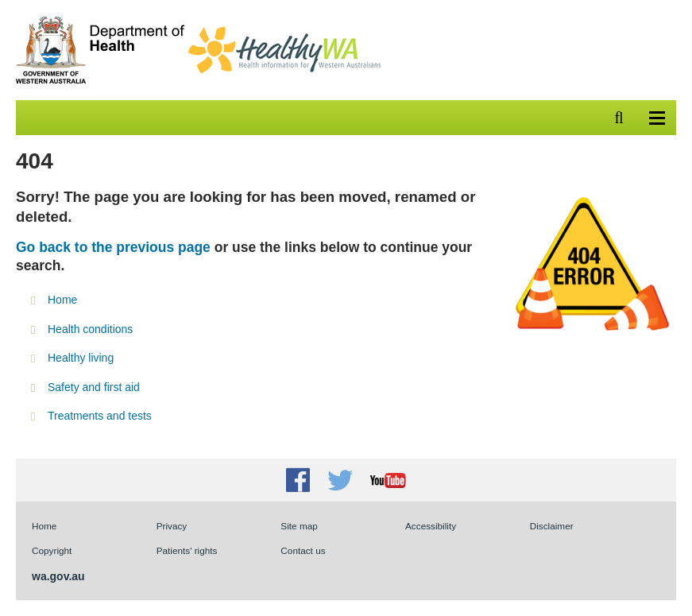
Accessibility (431, 526)
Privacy (172, 526)
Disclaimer (552, 526)
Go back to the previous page (113, 247)
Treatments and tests (100, 416)
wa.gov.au (58, 576)
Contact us (303, 550)
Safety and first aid (94, 387)
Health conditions (90, 329)
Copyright (52, 550)
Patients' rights (187, 550)
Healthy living (81, 358)
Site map (299, 526)
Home (62, 300)
